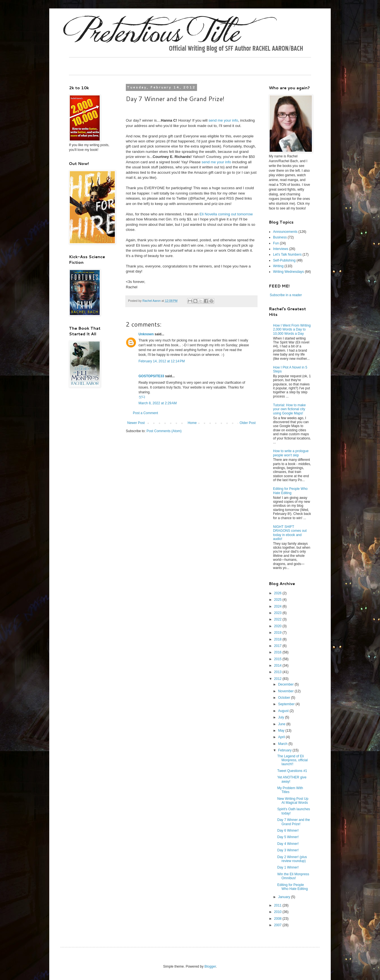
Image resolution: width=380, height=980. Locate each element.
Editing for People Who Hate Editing (290, 491)
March (283, 744)
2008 (278, 919)
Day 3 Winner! (288, 850)
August (284, 711)
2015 (278, 659)
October (285, 698)
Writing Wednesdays (289, 272)
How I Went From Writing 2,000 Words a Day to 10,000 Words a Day (292, 330)
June (282, 724)
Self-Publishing (284, 260)
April (282, 737)
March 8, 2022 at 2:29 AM (158, 403)
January (285, 897)
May (282, 731)
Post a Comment (145, 413)
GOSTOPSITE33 (151, 376)
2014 (278, 666)
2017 (278, 646)
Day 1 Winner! (288, 867)
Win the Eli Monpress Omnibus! (293, 876)
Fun (276, 243)
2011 (278, 905)
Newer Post (136, 423)
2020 (278, 626)
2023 (278, 613)
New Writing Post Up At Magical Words (293, 801)
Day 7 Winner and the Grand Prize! (294, 822)
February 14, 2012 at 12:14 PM (162, 361)
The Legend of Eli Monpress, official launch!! (292, 760)
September (287, 704)
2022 (278, 619)
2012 (278, 679)
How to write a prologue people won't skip (291, 453)
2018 (278, 639)
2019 (278, 633)
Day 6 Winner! (288, 831)
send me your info (223, 120)
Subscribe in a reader (286, 295)
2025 (278, 600)
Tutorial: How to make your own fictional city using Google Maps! (289, 409)
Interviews (281, 249)
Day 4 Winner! (288, 844)
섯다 (142, 397)
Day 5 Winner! (288, 837)
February (285, 750)
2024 (278, 606)
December (286, 684)
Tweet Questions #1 (292, 771)
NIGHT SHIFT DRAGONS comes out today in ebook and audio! (290, 533)
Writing (278, 266)
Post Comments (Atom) (164, 431)
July (282, 717)
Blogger (210, 966)
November (286, 691)
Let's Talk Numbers (287, 255)
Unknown (146, 334)
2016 (278, 652)
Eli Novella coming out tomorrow (226, 214)
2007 (278, 925)
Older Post (248, 423)
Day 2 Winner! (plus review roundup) (292, 859)
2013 (278, 672)
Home (192, 423)
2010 (278, 912)
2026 (278, 593)
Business (280, 237)
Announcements (285, 232)
